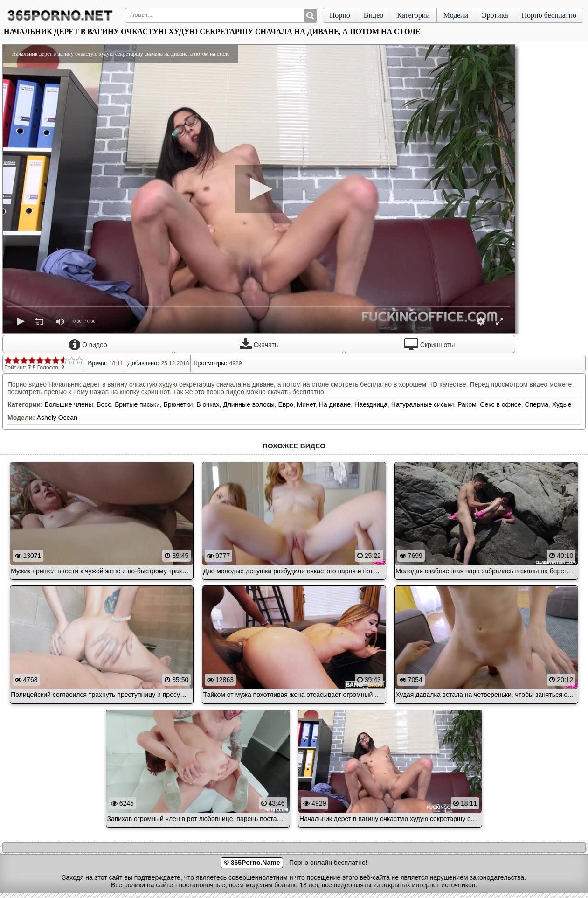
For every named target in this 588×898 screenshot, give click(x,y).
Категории (413, 15)
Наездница (371, 404)
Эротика (495, 15)
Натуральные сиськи (423, 404)
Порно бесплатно (549, 15)
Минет (306, 404)
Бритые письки (137, 404)
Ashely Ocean (57, 418)
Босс (104, 404)
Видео (374, 15)
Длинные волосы (249, 404)
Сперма (536, 404)
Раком (467, 404)
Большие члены (69, 404)
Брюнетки (178, 404)
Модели (456, 15)
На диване (335, 404)
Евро (286, 404)
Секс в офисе (500, 404)
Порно (340, 15)
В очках (208, 404)
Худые (562, 404)
